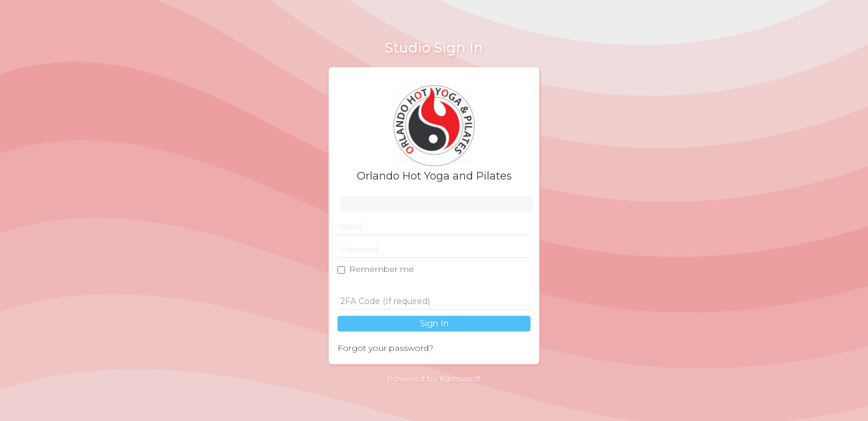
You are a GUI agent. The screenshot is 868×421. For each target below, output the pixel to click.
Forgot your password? (385, 348)
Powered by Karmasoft (434, 378)
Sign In (434, 323)
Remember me (382, 269)
